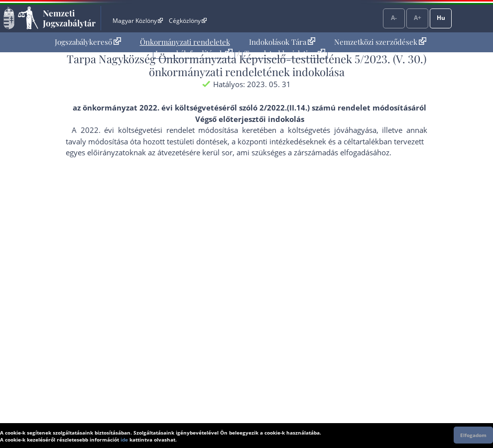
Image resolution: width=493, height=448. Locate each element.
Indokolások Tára (282, 42)
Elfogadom (473, 435)
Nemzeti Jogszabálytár (69, 18)
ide (124, 440)
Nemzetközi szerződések (380, 42)
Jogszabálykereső (88, 42)
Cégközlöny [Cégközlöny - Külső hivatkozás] (188, 21)
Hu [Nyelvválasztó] (441, 18)
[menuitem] (88, 42)
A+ (418, 18)
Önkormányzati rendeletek (185, 42)
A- (394, 18)
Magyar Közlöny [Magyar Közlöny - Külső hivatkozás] (138, 21)
